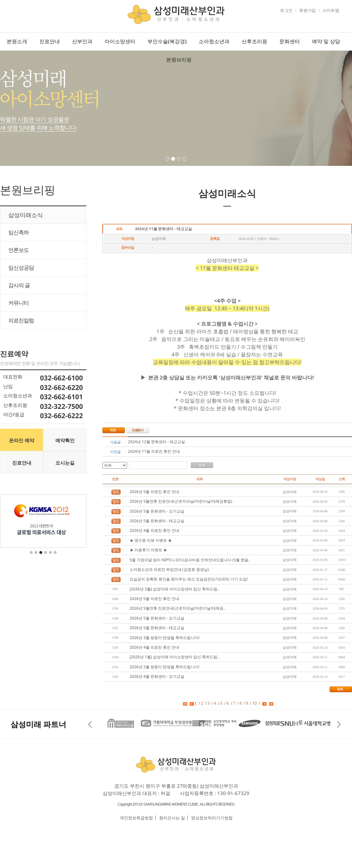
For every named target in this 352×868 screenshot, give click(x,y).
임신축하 (19, 232)
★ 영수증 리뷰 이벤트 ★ (151, 540)
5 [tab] (51, 556)
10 (254, 703)
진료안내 (50, 41)
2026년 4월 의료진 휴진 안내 (154, 530)
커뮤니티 (19, 303)
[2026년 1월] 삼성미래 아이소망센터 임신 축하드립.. (174, 657)
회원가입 (308, 10)
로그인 (286, 10)
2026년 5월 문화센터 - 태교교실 (157, 521)
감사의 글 (19, 285)
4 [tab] (185, 163)
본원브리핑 (179, 60)
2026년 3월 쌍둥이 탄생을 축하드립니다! (164, 638)
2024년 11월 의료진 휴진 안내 (154, 451)
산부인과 (82, 41)
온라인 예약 (22, 440)
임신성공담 (21, 268)
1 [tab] (168, 163)
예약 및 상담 (326, 41)
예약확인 (65, 440)
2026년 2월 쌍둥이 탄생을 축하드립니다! (164, 667)
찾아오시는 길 (172, 818)
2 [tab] (174, 163)
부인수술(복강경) (167, 41)
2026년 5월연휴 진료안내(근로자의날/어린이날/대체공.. (177, 608)
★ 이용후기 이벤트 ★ (148, 550)
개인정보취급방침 (136, 818)
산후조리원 (254, 41)
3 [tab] (180, 163)
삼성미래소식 (26, 215)
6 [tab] (56, 556)
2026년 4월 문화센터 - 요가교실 (157, 676)
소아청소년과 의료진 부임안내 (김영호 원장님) (169, 569)
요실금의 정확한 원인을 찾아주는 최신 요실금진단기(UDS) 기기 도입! (189, 579)
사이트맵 (331, 10)
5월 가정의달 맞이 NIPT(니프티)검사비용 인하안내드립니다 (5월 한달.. (190, 560)
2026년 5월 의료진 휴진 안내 (154, 492)
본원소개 (17, 41)
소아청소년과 (214, 41)
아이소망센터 (120, 41)
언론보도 (19, 250)
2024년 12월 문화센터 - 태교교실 (156, 442)
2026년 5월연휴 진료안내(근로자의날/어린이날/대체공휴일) (181, 501)
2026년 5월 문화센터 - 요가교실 (157, 511)
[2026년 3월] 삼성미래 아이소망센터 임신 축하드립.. (174, 589)
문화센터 (290, 41)
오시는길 (65, 463)
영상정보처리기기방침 (212, 818)
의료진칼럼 (21, 320)
